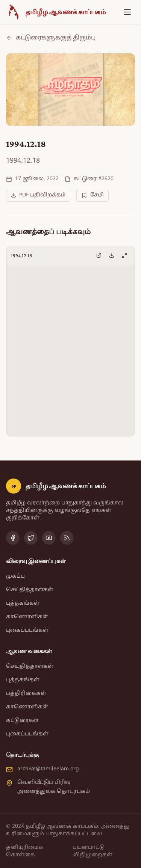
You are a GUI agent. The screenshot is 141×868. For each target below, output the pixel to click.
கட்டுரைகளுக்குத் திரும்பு (51, 38)
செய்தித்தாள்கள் (30, 590)
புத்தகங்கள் (23, 603)
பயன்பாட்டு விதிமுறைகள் (92, 851)
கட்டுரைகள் (22, 721)
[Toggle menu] (127, 12)
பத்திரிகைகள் (26, 694)
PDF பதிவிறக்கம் (38, 195)
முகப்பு (15, 576)
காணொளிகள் (27, 617)
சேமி (92, 195)
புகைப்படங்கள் (27, 630)
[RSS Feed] (67, 538)
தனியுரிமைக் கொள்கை (25, 851)
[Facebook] (13, 538)
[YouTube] (49, 538)
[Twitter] (31, 538)
